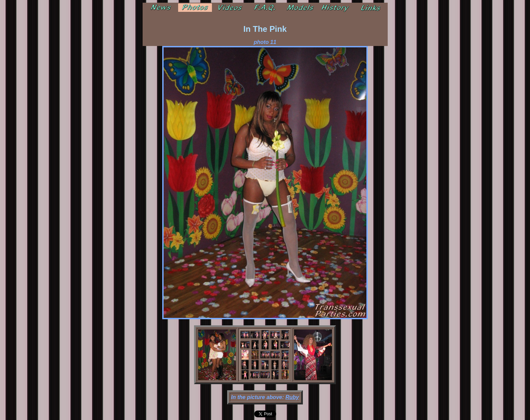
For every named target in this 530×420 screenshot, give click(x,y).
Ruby (292, 397)
